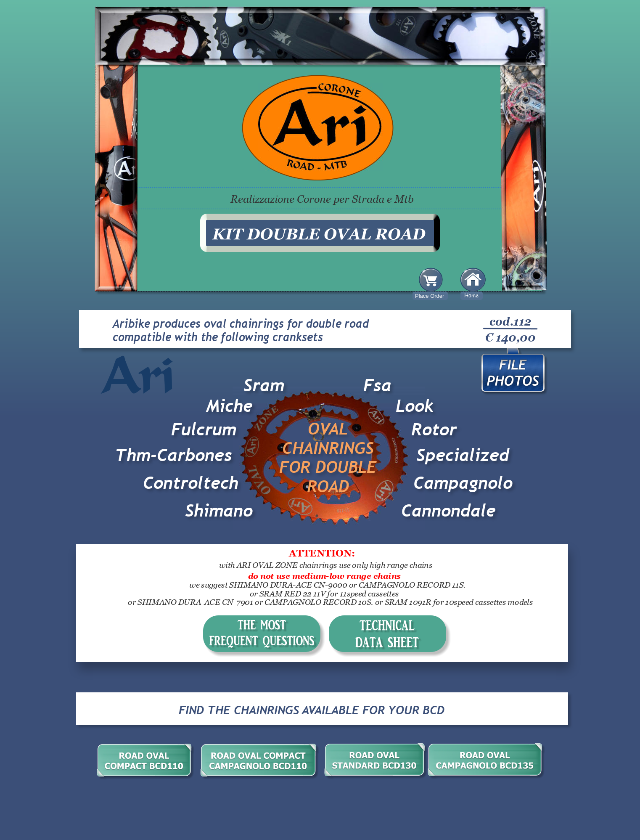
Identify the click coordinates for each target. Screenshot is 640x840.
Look (415, 406)
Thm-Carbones (173, 455)
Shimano (219, 511)
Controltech (193, 483)
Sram (264, 385)
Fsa (377, 385)
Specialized (463, 455)
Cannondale (448, 511)
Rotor (434, 429)
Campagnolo (463, 483)
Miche (229, 406)
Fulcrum (204, 429)
